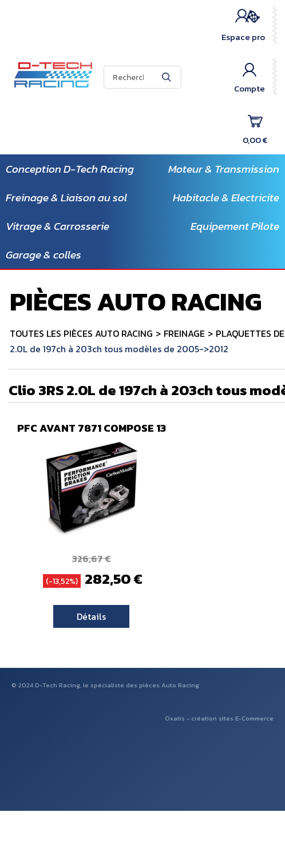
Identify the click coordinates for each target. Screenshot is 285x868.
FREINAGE (184, 333)
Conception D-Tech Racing (70, 169)
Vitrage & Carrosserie (58, 226)
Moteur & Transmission (224, 169)
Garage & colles (43, 255)
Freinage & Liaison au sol (66, 198)
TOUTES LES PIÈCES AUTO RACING (81, 333)
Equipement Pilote (235, 226)
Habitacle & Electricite (226, 198)
